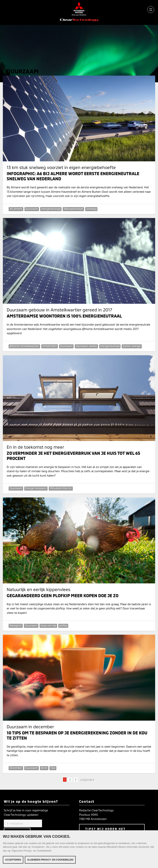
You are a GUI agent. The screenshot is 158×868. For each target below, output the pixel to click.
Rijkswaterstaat (73, 209)
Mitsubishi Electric (61, 488)
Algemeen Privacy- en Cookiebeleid (50, 860)
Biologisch (16, 625)
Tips (53, 768)
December (16, 768)
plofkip (63, 625)
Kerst (44, 768)
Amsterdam (50, 346)
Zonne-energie (132, 346)
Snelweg (91, 209)
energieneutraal (51, 209)
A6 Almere (16, 209)
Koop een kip (48, 625)
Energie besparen (36, 488)
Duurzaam (32, 209)
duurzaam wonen (86, 346)
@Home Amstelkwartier (24, 346)
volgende (87, 780)
